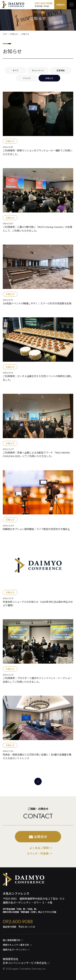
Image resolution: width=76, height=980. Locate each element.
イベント (27, 78)
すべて (15, 70)
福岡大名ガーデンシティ (16, 949)
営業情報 (61, 70)
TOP (5, 34)
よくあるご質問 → (41, 848)
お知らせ (14, 34)
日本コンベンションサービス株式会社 (26, 963)
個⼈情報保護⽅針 (13, 940)
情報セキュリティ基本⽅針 (17, 945)
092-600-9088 (44, 5)
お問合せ (61, 5)
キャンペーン (38, 70)
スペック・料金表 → (39, 853)
